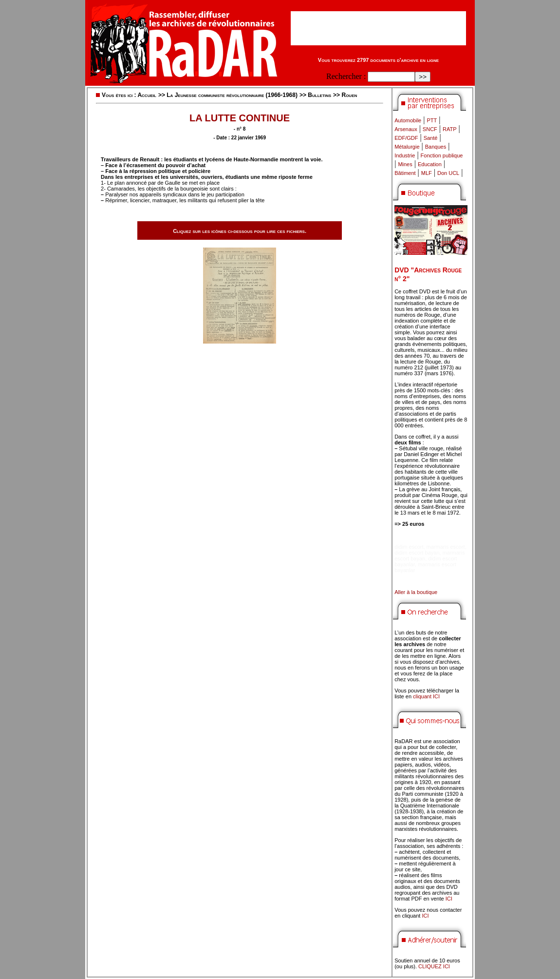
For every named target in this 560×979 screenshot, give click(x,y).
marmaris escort (446, 547)
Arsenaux (406, 129)
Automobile (408, 120)
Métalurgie (407, 147)
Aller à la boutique (416, 592)
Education (430, 164)
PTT (432, 120)
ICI (449, 899)
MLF (427, 173)
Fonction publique (442, 155)
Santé (431, 138)
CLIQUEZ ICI (434, 966)
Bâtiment (405, 173)
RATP (450, 129)
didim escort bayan (417, 553)
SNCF (430, 129)
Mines (405, 164)
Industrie (405, 155)
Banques (436, 147)
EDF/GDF (406, 138)
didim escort (409, 547)
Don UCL (448, 173)
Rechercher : (346, 76)
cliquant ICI (426, 696)
